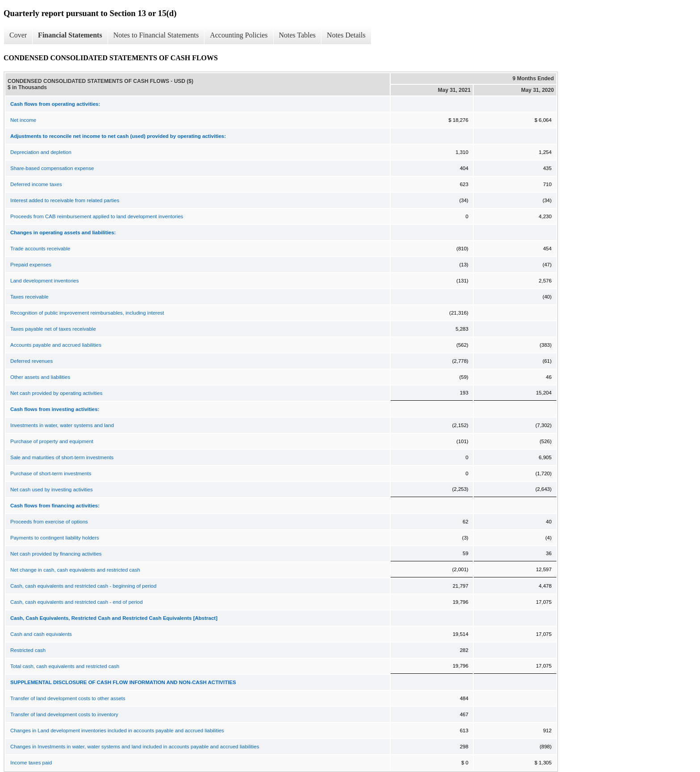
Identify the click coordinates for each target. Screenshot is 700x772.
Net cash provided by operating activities (56, 393)
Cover (18, 35)
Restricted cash (28, 650)
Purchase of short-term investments (51, 473)
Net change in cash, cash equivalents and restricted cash (75, 570)
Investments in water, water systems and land (62, 425)
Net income (23, 120)
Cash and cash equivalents (41, 634)
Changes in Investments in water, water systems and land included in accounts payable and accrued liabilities (135, 747)
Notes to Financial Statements (156, 35)
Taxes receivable (29, 297)
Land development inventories (44, 281)
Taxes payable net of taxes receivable (53, 329)
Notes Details (346, 35)
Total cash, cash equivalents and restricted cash (65, 666)
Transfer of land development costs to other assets (68, 698)
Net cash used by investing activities (52, 490)
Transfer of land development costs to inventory (64, 714)
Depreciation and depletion (41, 152)
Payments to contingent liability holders (55, 538)
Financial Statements (70, 35)
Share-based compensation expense (52, 168)
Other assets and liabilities (40, 377)
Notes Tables (298, 35)
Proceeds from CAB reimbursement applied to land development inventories (97, 216)
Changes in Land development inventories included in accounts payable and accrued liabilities (117, 730)
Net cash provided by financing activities (56, 554)
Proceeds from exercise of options (49, 522)
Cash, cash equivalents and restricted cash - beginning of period (83, 586)
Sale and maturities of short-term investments (62, 457)
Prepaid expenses (31, 265)
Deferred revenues (31, 361)
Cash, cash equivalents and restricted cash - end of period (77, 602)
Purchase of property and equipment (52, 441)
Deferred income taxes (36, 184)
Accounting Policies (239, 35)
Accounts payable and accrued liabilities (56, 345)
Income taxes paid (31, 763)
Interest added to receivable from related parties (65, 200)
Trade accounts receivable (40, 249)
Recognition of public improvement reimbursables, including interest (87, 313)
